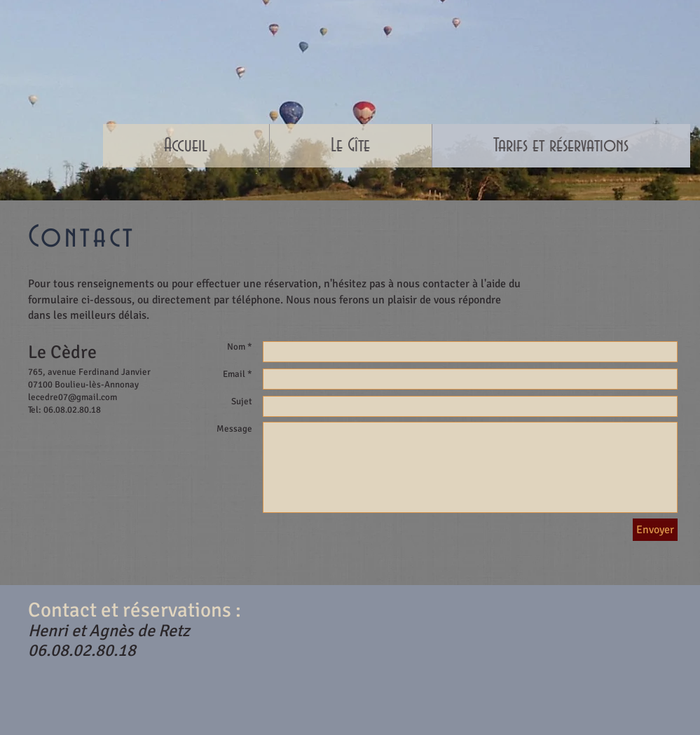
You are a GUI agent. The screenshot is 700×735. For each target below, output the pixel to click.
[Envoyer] (655, 530)
